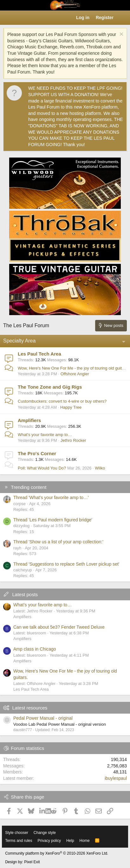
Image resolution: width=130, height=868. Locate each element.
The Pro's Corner (37, 453)
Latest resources (30, 708)
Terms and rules (19, 841)
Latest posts (25, 594)
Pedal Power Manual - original (43, 718)
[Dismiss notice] (121, 35)
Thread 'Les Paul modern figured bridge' (53, 520)
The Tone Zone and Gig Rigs (50, 387)
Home (85, 841)
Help (70, 841)
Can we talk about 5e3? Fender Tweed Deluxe (59, 627)
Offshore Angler (75, 374)
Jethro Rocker (73, 440)
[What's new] (123, 18)
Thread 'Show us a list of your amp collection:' (58, 542)
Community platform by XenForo (57, 853)
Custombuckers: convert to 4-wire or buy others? (62, 401)
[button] (8, 18)
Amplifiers (29, 420)
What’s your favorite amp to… (45, 435)
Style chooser (17, 833)
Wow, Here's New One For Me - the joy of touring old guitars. (73, 368)
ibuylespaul (116, 778)
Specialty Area (19, 341)
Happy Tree (71, 407)
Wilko (100, 468)
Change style (45, 833)
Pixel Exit (32, 862)
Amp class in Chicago (35, 649)
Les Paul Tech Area (39, 354)
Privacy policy (49, 841)
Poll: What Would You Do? (42, 468)
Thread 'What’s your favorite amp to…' (51, 498)
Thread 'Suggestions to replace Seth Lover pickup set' (66, 564)
